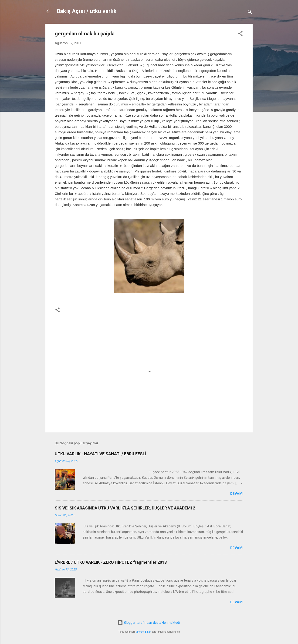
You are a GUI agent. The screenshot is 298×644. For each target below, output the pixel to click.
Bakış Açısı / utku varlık (87, 11)
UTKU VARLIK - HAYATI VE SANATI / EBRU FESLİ (100, 454)
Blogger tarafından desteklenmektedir (149, 623)
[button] (240, 34)
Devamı (237, 494)
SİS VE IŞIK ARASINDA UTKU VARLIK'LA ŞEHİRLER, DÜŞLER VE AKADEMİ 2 (125, 508)
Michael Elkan (143, 632)
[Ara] (250, 13)
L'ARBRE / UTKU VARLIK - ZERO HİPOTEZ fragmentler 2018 (111, 562)
